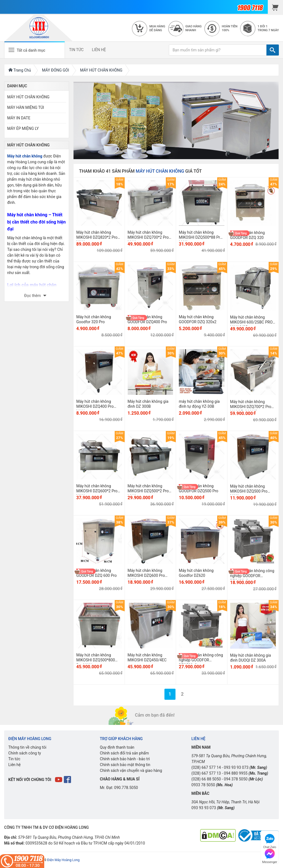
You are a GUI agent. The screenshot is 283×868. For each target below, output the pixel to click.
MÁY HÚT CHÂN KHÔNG (28, 97)
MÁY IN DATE (19, 118)
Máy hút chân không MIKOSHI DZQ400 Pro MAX (95, 406)
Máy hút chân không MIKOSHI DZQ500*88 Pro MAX (201, 237)
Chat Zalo (270, 841)
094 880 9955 (236, 773)
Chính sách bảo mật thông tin (125, 765)
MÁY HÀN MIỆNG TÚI (26, 107)
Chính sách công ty (25, 753)
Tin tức (14, 759)
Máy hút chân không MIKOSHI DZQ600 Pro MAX (146, 575)
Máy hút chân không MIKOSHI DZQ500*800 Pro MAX (96, 660)
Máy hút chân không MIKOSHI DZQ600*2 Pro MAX (97, 491)
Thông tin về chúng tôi (27, 747)
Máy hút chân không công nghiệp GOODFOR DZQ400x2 (252, 576)
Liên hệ (15, 765)
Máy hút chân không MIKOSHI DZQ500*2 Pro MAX (148, 491)
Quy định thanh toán (117, 747)
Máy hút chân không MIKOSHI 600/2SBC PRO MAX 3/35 (251, 322)
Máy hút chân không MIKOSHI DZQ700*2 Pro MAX (148, 237)
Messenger (270, 855)
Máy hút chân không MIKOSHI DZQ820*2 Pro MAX (97, 237)
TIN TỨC (76, 50)
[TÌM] (273, 50)
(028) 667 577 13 (206, 773)
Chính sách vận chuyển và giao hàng (131, 770)
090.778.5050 (126, 788)
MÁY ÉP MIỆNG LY (23, 128)
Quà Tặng (241, 233)
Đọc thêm (33, 296)
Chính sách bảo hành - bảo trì (125, 759)
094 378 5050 (236, 779)
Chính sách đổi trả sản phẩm (124, 753)
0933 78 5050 (203, 785)
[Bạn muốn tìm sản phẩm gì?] (218, 50)
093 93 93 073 (236, 767)
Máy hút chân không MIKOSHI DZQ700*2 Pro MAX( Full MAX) (251, 407)
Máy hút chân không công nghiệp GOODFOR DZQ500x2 (201, 660)
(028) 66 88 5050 (206, 779)
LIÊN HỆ (99, 50)
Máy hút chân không (25, 156)
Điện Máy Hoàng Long (63, 860)
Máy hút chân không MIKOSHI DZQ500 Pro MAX (249, 491)
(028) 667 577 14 (206, 767)
